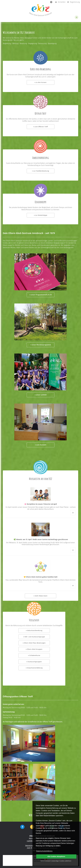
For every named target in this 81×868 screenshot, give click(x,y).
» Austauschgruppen (34, 662)
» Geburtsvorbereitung (34, 630)
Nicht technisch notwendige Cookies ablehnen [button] (56, 861)
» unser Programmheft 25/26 (41, 295)
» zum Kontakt (41, 445)
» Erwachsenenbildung (34, 668)
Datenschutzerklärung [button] (44, 851)
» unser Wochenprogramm (41, 345)
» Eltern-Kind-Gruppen (34, 649)
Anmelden (60, 2)
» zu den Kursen (40, 82)
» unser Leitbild (41, 395)
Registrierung (73, 2)
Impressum (30, 846)
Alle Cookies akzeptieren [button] (56, 856)
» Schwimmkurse (34, 655)
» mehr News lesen (40, 596)
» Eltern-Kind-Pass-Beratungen (34, 643)
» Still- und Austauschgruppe (34, 637)
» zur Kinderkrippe (41, 215)
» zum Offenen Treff (40, 127)
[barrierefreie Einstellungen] (51, 2)
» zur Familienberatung (40, 171)
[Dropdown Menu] (76, 17)
